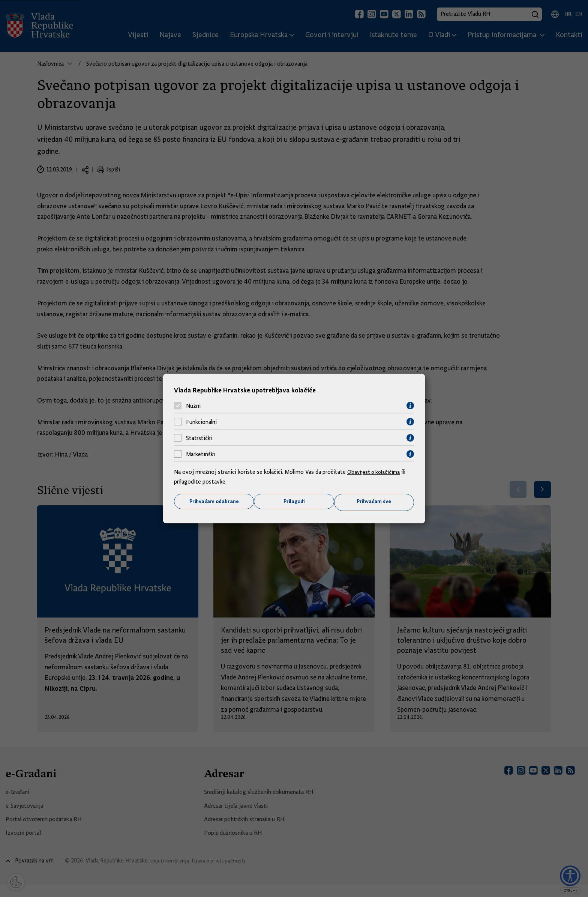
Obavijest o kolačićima (375, 472)
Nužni (193, 405)
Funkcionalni (201, 421)
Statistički (199, 437)
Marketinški (200, 454)
